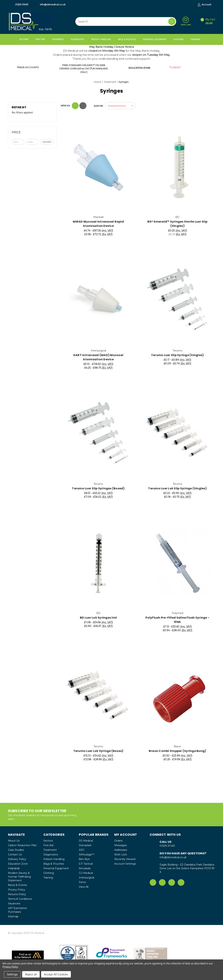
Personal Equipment (156, 39)
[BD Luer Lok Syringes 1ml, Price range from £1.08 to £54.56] (98, 563)
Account (204, 5)
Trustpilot (175, 67)
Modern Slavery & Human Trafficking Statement (19, 877)
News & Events (17, 885)
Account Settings (125, 864)
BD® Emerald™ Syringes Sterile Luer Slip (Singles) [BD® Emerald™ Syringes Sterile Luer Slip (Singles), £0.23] (177, 224)
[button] (28, 955)
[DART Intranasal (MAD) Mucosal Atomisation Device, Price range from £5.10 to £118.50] (98, 301)
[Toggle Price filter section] (33, 134)
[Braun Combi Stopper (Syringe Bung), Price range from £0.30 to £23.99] (177, 697)
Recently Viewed (125, 859)
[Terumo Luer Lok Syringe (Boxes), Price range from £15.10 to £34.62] (98, 697)
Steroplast (85, 845)
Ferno (82, 882)
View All (84, 887)
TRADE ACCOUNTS (28, 67)
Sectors (26, 39)
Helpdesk (14, 868)
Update (47, 142)
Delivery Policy (17, 859)
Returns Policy (17, 894)
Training (197, 39)
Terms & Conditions (20, 899)
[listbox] (120, 106)
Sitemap (13, 916)
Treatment (60, 39)
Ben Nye (84, 859)
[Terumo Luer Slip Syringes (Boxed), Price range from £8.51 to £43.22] (98, 434)
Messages (121, 845)
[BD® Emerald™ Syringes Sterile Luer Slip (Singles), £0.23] (177, 167)
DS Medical (86, 841)
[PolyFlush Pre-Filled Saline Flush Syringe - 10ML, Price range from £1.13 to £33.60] (177, 563)
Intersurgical (87, 878)
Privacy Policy (17, 890)
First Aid (42, 39)
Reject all (31, 974)
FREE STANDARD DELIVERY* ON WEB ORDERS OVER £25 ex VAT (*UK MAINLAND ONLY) (84, 69)
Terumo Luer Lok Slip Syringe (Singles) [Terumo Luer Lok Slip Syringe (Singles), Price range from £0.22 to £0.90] (177, 488)
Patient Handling (103, 39)
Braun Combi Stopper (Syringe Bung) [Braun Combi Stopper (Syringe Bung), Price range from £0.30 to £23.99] (177, 751)
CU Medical (86, 873)
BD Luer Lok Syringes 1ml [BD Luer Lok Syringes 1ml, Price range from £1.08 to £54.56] (98, 618)
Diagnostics (79, 39)
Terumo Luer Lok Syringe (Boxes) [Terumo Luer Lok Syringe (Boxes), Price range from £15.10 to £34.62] (98, 751)
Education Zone (18, 864)
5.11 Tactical (86, 864)
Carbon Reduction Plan (22, 845)
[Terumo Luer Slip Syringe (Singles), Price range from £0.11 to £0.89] (177, 301)
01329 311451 (20, 5)
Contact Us (15, 855)
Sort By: (99, 106)
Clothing (180, 39)
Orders (118, 841)
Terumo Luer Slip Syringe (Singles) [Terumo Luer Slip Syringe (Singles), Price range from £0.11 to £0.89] (177, 355)
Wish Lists (186, 21)
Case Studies (16, 850)
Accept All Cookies (56, 974)
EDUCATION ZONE (139, 68)
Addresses (121, 850)
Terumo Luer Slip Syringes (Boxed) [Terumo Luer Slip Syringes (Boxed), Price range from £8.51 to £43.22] (98, 488)
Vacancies (14, 903)
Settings (12, 974)
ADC (82, 850)
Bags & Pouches (129, 39)
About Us (14, 841)
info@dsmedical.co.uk (51, 5)
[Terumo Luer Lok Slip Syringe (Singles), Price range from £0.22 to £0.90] (177, 434)
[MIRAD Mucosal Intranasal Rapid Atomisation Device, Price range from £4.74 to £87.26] (98, 167)
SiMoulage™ (87, 855)
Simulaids (85, 868)
